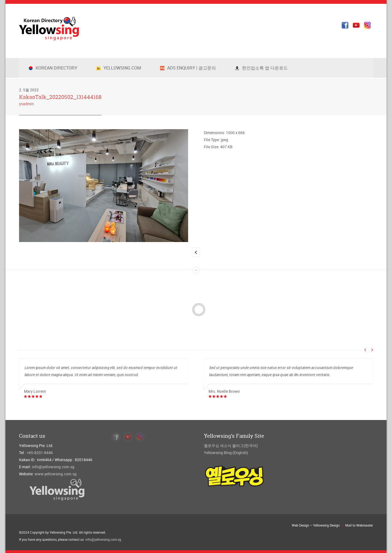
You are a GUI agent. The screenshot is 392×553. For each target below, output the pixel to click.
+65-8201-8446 (40, 453)
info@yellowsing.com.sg (53, 467)
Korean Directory (53, 68)
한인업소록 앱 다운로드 (261, 68)
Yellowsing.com (119, 68)
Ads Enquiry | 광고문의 (188, 68)
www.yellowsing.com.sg (56, 474)
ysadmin (26, 104)
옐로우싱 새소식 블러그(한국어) (231, 445)
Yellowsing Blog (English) (226, 453)
